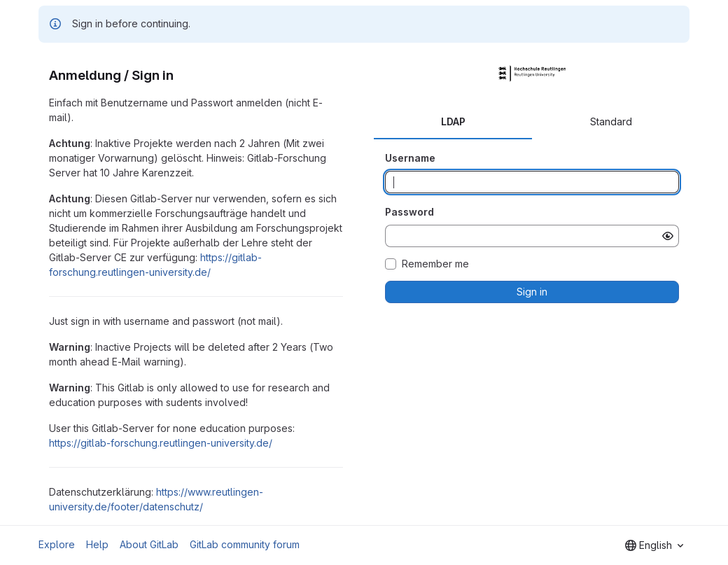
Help (97, 544)
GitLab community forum (245, 544)
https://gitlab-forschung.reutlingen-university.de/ (161, 443)
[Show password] (668, 236)
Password (409, 212)
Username (410, 158)
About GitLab (149, 544)
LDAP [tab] (453, 121)
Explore (57, 544)
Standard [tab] (611, 121)
